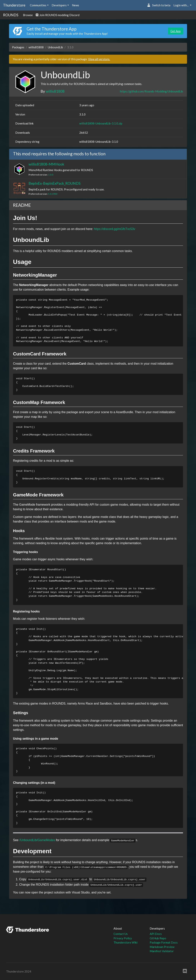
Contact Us (121, 934)
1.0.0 (51, 175)
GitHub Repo (158, 938)
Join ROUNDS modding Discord (58, 15)
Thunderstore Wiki (125, 942)
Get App (176, 31)
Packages (18, 47)
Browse (28, 15)
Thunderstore (14, 5)
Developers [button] (59, 5)
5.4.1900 (53, 194)
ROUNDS (11, 15)
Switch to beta (159, 5)
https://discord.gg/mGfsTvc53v (114, 229)
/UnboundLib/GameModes (37, 840)
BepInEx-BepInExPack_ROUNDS (55, 183)
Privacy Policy (123, 938)
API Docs (156, 934)
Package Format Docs (164, 942)
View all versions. (99, 59)
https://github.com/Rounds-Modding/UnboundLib (151, 91)
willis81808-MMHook (46, 164)
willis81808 (36, 47)
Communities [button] (38, 5)
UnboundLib (55, 47)
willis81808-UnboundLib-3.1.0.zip (101, 123)
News (76, 5)
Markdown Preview (162, 947)
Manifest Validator (162, 951)
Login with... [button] (181, 5)
